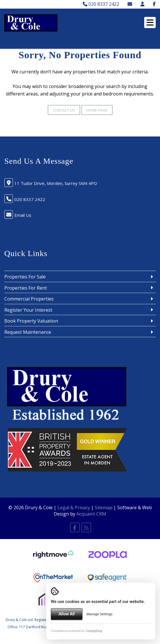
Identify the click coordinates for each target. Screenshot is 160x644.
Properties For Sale (25, 277)
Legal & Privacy (74, 508)
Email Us (23, 215)
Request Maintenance (28, 332)
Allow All (67, 614)
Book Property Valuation (31, 321)
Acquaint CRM (91, 514)
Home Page (97, 110)
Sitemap (104, 508)
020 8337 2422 (101, 4)
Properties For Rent (26, 288)
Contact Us (64, 110)
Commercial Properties (29, 299)
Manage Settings (100, 614)
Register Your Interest (28, 310)
